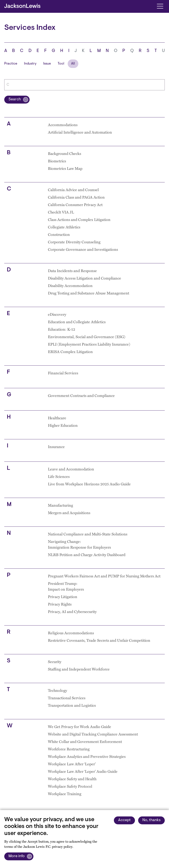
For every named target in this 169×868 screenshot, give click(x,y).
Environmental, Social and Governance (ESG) (87, 337)
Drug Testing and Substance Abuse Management (89, 293)
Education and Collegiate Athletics (77, 322)
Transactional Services (67, 698)
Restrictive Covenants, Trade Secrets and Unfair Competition (99, 640)
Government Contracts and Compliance (81, 395)
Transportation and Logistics (72, 705)
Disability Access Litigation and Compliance (84, 278)
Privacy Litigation (63, 596)
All (73, 64)
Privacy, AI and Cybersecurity (72, 611)
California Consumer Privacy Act (75, 204)
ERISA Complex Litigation (70, 351)
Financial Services (63, 373)
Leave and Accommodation (71, 469)
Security (55, 661)
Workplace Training (65, 794)
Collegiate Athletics (64, 227)
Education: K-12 (62, 329)
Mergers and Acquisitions (69, 513)
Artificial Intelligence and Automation (80, 132)
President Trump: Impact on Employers (66, 586)
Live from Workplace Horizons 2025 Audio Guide (89, 484)
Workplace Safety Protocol (70, 786)
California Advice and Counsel (73, 190)
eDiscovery (57, 314)
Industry (30, 64)
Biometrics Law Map (65, 168)
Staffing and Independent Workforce (79, 669)
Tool (61, 64)
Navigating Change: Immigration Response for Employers (79, 544)
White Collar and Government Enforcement (85, 741)
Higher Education (63, 425)
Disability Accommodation (70, 285)
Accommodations (63, 125)
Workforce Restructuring (69, 749)
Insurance (56, 446)
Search (15, 99)
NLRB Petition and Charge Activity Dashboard (87, 554)
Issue (47, 64)
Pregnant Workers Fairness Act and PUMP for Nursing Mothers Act (104, 576)
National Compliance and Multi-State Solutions (88, 534)
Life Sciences (59, 476)
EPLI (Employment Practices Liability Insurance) (89, 344)
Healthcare (57, 418)
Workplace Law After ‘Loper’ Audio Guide (83, 771)
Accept (124, 820)
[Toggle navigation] (160, 6)
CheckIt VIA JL (61, 212)
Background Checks (64, 153)
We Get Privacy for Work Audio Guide (79, 726)
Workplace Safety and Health (72, 779)
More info (17, 856)
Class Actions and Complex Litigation (79, 219)
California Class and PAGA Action (76, 197)
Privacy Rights (60, 604)
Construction (59, 234)
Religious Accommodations (71, 633)
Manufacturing (60, 505)
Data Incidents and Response (72, 270)
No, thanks (151, 820)
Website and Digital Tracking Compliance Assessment (93, 734)
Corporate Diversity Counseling (74, 242)
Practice (11, 64)
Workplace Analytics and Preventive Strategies (87, 756)
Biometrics (57, 161)
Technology (57, 690)
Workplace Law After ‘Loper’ (72, 764)
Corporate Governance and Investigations (83, 249)
